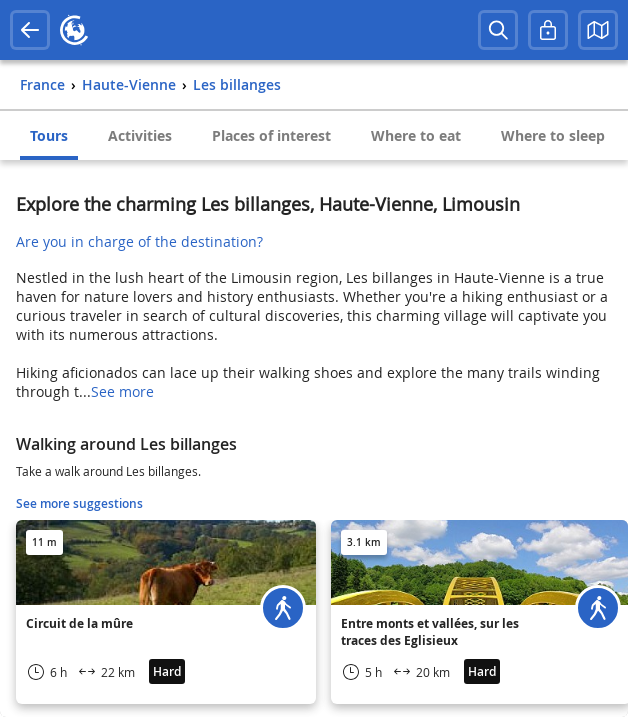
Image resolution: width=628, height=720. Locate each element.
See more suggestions (79, 503)
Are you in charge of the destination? (139, 241)
